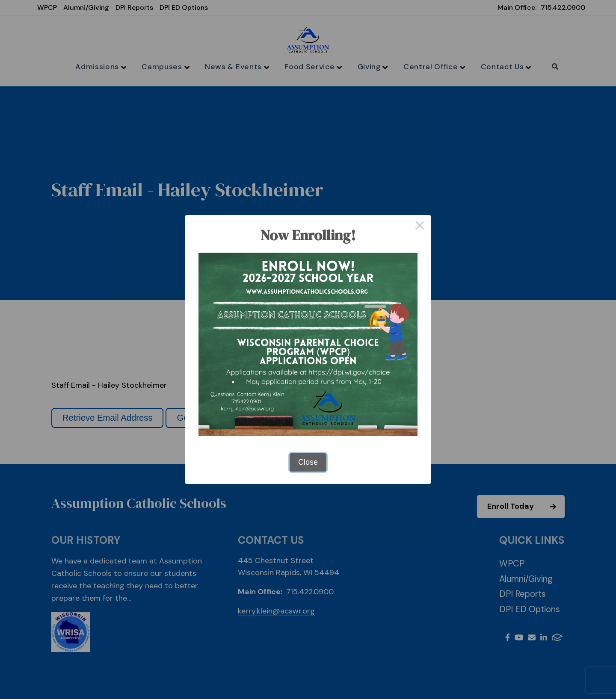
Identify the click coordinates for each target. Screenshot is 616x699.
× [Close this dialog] (419, 227)
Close (308, 462)
